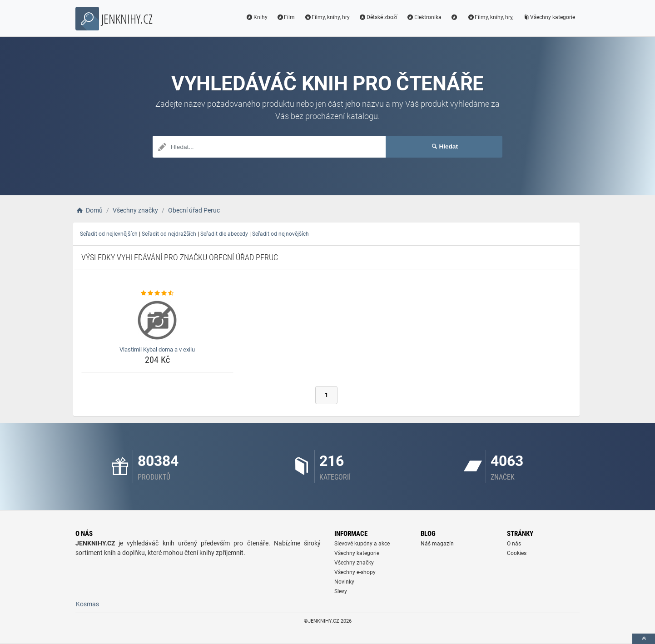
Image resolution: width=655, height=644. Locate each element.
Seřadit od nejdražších (169, 234)
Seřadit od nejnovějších (280, 234)
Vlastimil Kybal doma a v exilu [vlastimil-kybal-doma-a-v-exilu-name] (157, 349)
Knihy (257, 17)
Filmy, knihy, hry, (490, 17)
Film (286, 17)
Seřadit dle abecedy (224, 234)
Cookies (517, 553)
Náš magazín (437, 544)
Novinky (344, 582)
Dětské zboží (378, 17)
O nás (514, 544)
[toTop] (644, 639)
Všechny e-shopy (355, 572)
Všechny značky (354, 563)
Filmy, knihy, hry (327, 17)
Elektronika (424, 17)
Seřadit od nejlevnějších (109, 234)
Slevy (341, 591)
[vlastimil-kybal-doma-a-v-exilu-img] (157, 320)
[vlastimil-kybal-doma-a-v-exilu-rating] (157, 293)
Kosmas (87, 604)
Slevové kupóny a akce (362, 544)
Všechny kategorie (549, 17)
